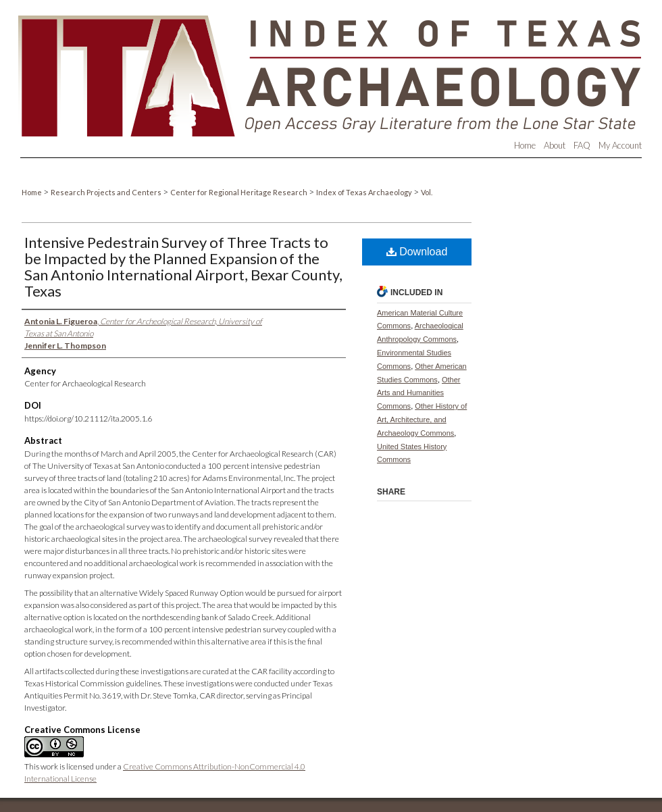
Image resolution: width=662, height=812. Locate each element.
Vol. (427, 192)
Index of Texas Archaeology (365, 192)
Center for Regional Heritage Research (239, 192)
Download (417, 252)
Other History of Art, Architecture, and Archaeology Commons (422, 420)
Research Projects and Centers (107, 192)
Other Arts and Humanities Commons (419, 393)
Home (32, 192)
